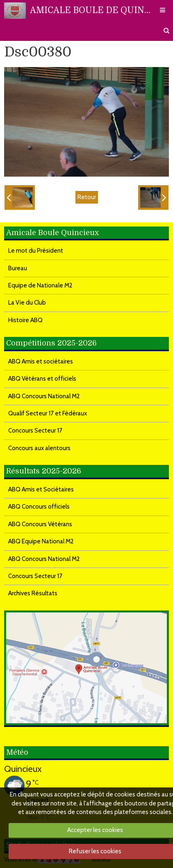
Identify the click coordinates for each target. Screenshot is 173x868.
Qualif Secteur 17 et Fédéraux (48, 413)
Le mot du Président (36, 251)
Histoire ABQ (25, 320)
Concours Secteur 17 (35, 431)
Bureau (18, 268)
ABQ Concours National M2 (44, 396)
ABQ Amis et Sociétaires (41, 489)
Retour (87, 197)
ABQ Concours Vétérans (40, 524)
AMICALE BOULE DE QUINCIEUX (90, 10)
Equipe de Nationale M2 (40, 285)
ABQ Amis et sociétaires (41, 361)
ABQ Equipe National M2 (41, 541)
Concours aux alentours (39, 448)
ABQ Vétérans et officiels (42, 379)
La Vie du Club (27, 303)
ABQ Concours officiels (39, 507)
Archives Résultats (33, 593)
